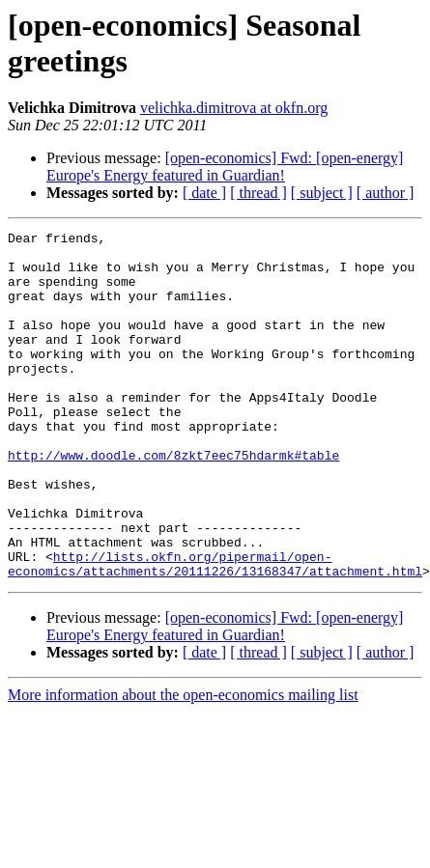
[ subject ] (322, 193)
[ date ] (204, 193)
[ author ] (386, 193)
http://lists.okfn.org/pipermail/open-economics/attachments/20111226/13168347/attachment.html (215, 631)
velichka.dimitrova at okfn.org (234, 108)
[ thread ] (258, 193)
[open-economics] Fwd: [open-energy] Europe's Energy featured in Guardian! (225, 167)
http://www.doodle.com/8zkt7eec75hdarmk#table (173, 501)
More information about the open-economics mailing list (183, 764)
